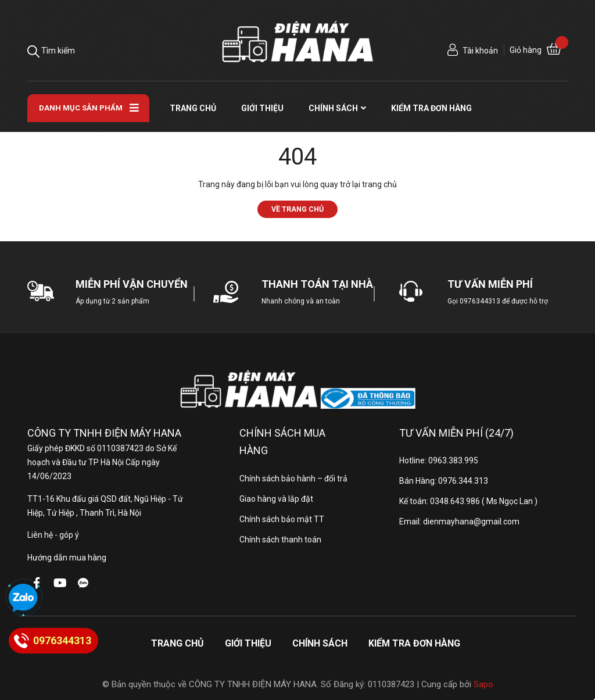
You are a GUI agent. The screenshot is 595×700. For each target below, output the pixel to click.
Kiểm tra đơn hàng (414, 643)
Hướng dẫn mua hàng (67, 558)
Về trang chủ (297, 209)
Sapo (483, 684)
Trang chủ (178, 643)
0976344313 (480, 301)
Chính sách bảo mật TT (282, 519)
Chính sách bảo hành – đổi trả (293, 478)
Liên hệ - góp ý (53, 535)
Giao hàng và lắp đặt (276, 499)
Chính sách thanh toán (280, 540)
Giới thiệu (248, 643)
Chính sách (320, 643)
